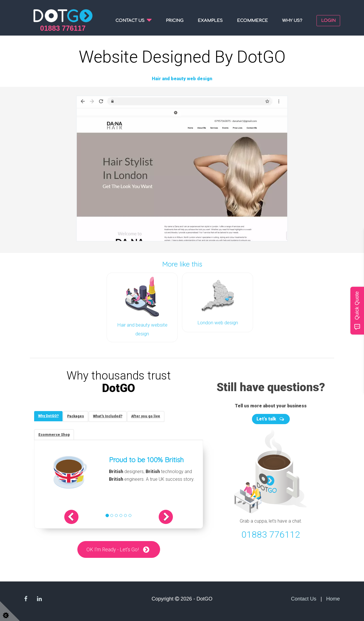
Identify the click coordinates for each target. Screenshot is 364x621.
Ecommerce (252, 21)
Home (333, 599)
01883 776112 (271, 534)
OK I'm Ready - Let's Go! (113, 549)
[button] (75, 517)
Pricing (175, 21)
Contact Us (304, 599)
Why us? (292, 21)
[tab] (49, 415)
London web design (218, 322)
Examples (210, 21)
